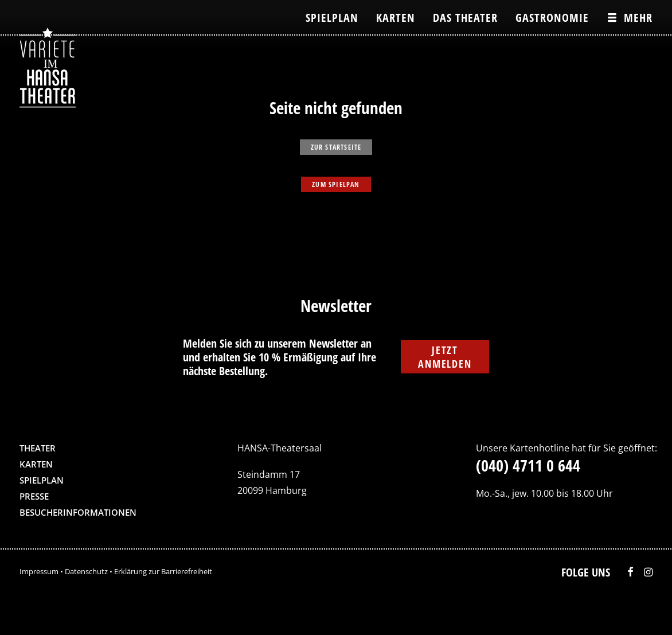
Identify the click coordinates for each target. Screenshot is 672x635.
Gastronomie (552, 17)
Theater (38, 448)
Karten (396, 17)
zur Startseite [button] (336, 147)
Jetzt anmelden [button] (445, 357)
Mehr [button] (638, 17)
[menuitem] (336, 17)
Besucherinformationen (78, 512)
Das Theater (465, 17)
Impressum (39, 571)
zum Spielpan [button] (336, 184)
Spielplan (332, 17)
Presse (34, 496)
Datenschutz (86, 571)
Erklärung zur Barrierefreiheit (163, 571)
